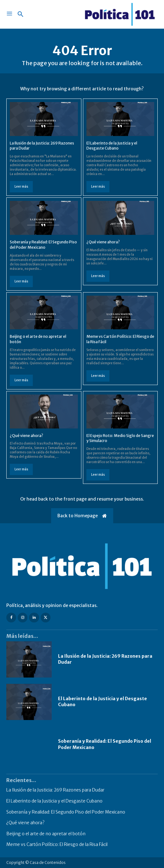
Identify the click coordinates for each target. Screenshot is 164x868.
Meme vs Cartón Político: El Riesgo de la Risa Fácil (57, 844)
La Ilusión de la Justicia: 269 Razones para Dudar (55, 790)
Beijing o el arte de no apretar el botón (46, 834)
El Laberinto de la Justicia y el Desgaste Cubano (112, 146)
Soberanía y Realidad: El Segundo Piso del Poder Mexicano (66, 812)
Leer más (21, 187)
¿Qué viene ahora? (103, 242)
